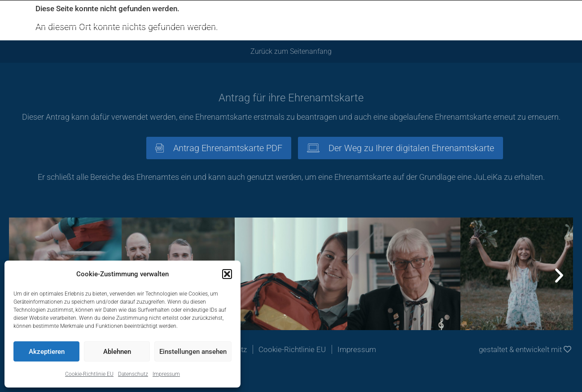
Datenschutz (133, 374)
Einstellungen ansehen (193, 352)
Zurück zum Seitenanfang (291, 51)
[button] (227, 274)
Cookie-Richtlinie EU (89, 374)
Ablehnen (117, 352)
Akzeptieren (47, 352)
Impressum (166, 374)
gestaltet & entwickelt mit (525, 349)
